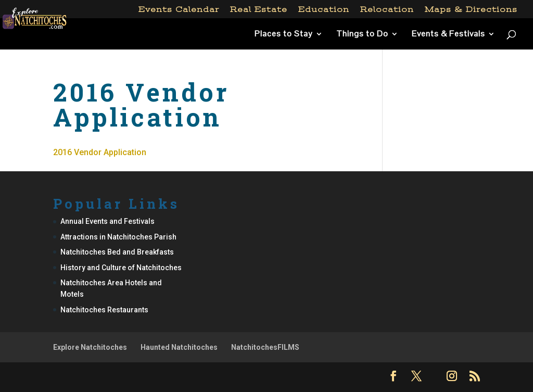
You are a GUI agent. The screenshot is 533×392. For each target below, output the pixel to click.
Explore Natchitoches (90, 347)
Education (324, 10)
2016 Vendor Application (100, 152)
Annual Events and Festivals (107, 221)
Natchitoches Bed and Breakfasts (117, 252)
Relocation (387, 10)
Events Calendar (179, 10)
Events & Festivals (448, 35)
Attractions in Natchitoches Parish (118, 237)
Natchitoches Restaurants (104, 310)
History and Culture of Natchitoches (121, 268)
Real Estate (259, 10)
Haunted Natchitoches (179, 347)
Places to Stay (284, 35)
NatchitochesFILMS (265, 347)
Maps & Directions (471, 10)
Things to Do (362, 35)
